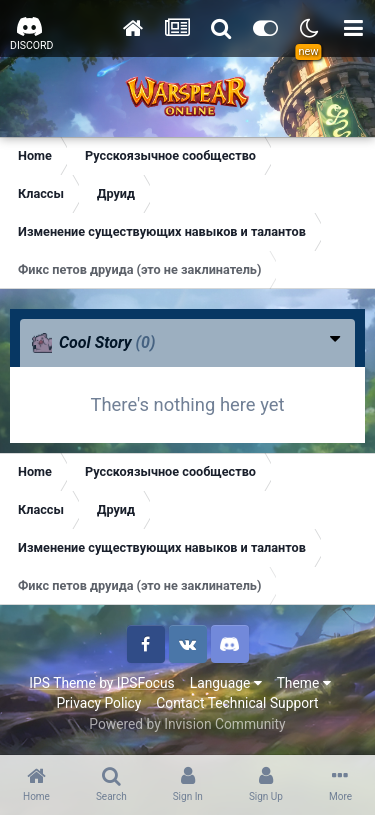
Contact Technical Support (237, 703)
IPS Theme (62, 683)
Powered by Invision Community (187, 724)
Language (226, 683)
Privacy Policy (98, 703)
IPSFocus (146, 683)
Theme (304, 683)
